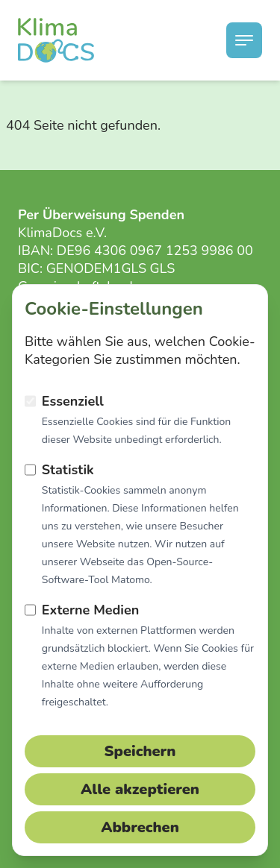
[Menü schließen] (244, 40)
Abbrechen (140, 827)
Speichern (140, 751)
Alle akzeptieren (140, 789)
